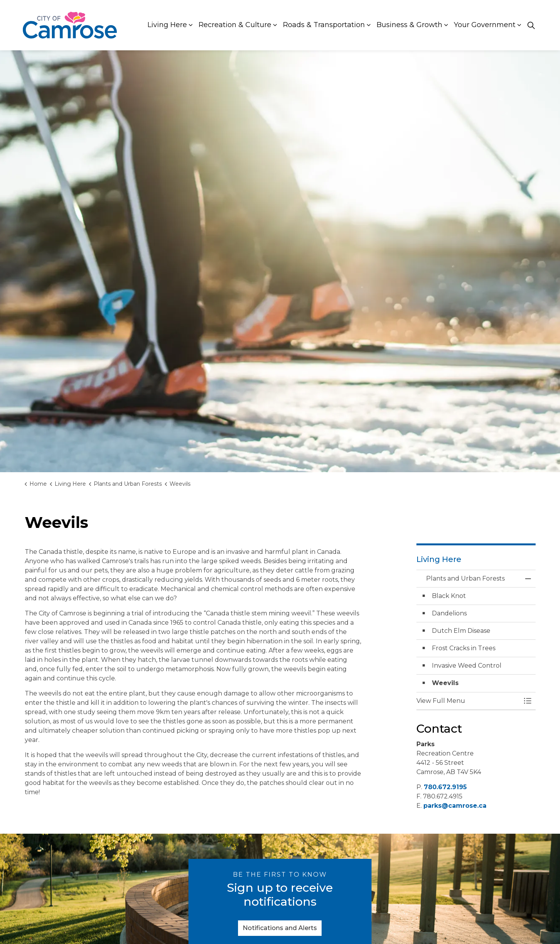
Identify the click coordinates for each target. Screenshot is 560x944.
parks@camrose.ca (455, 806)
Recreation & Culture (235, 25)
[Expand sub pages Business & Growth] (446, 25)
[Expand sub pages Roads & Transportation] (369, 25)
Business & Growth (409, 25)
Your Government (485, 25)
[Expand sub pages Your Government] (519, 25)
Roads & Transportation (324, 25)
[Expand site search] (531, 25)
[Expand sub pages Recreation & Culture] (275, 25)
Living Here (167, 25)
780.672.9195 (445, 787)
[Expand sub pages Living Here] (191, 25)
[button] (468, 701)
